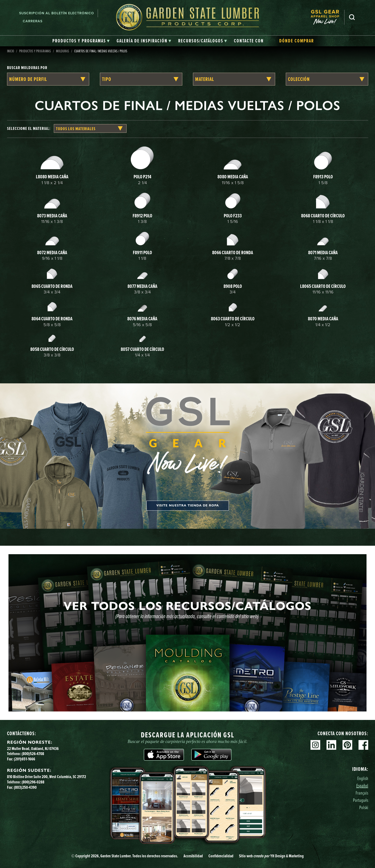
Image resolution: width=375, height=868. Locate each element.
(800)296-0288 (33, 782)
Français (362, 793)
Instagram (315, 745)
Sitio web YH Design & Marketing (271, 856)
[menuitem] (327, 17)
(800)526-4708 (33, 754)
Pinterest (347, 745)
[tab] (81, 41)
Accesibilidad (193, 856)
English (363, 778)
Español (362, 785)
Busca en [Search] (352, 17)
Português (361, 800)
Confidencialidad (221, 856)
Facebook (363, 745)
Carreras (33, 21)
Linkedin (331, 745)
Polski (364, 807)
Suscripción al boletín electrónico (57, 13)
